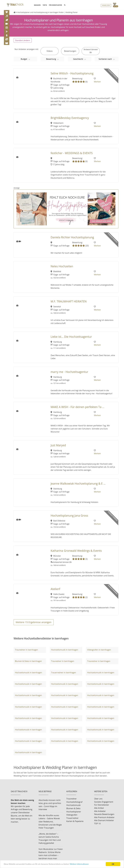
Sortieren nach (105, 62)
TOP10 (45, 5)
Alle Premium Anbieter (104, 820)
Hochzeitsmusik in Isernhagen (65, 652)
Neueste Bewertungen (104, 817)
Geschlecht (78, 62)
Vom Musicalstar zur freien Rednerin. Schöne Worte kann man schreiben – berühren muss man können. (51, 858)
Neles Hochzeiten (62, 269)
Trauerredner (72, 821)
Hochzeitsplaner (74, 814)
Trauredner (72, 801)
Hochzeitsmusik (73, 808)
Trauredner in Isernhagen (26, 652)
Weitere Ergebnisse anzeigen (34, 625)
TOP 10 (97, 826)
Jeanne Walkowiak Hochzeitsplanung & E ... (78, 486)
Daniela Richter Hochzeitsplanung (72, 240)
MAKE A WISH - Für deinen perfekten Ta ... (77, 410)
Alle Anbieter (100, 814)
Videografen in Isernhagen (99, 652)
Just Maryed (58, 448)
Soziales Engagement (104, 804)
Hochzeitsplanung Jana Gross (69, 518)
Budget (24, 62)
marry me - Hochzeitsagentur (69, 374)
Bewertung (51, 62)
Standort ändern (23, 43)
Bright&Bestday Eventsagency (70, 120)
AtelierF (56, 592)
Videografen (72, 817)
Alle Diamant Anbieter (104, 823)
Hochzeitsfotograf (74, 805)
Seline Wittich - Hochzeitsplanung (72, 76)
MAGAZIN (37, 5)
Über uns (98, 801)
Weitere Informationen (81, 864)
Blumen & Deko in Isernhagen (28, 664)
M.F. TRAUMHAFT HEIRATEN (69, 304)
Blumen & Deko (73, 811)
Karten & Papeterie (75, 824)
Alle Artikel (99, 811)
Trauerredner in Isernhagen (64, 675)
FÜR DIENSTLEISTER (55, 5)
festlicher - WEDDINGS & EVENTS (72, 156)
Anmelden (106, 6)
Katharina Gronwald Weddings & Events (76, 553)
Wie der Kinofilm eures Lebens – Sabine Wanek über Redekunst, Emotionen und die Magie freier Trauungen (50, 824)
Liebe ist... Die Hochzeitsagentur (71, 339)
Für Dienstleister (102, 807)
